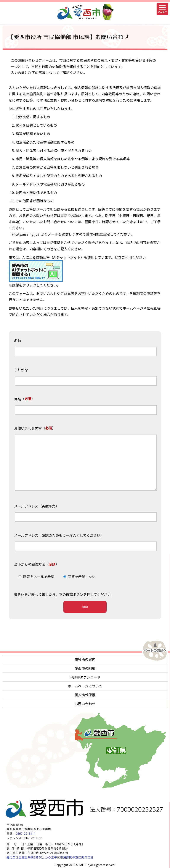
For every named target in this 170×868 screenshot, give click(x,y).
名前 (18, 341)
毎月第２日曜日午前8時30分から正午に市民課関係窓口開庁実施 (50, 857)
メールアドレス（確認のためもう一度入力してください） (59, 535)
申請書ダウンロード (85, 677)
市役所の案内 (85, 659)
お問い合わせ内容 (28, 428)
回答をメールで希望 (39, 577)
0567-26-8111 (26, 833)
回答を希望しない (82, 577)
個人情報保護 (85, 695)
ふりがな (21, 370)
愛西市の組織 (85, 668)
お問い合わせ (85, 704)
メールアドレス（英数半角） (37, 506)
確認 (85, 607)
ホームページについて (85, 686)
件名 (18, 399)
